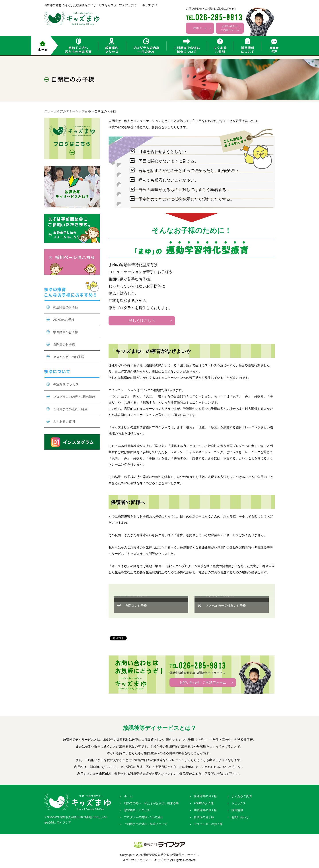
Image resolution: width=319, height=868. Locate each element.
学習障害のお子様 (66, 332)
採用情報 (237, 810)
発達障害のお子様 (66, 307)
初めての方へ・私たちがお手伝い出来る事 (151, 803)
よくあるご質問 (64, 421)
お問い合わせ (240, 817)
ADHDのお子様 (64, 320)
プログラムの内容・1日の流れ (74, 397)
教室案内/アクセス (66, 384)
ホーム (128, 796)
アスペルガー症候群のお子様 (226, 606)
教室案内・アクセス (137, 810)
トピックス (239, 803)
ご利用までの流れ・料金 (70, 409)
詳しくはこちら (142, 321)
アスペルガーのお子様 (69, 357)
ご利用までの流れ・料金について (146, 824)
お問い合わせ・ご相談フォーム (203, 682)
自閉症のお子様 (136, 606)
